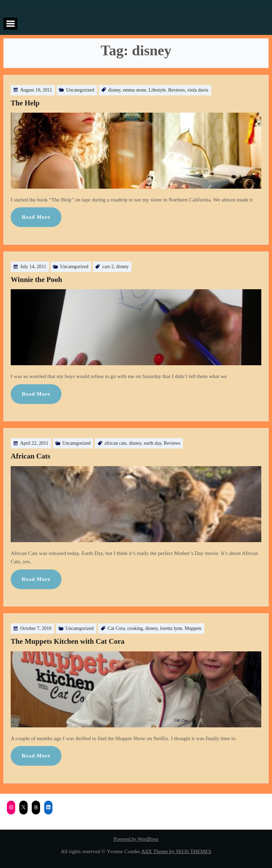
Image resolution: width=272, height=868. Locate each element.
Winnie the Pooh (36, 280)
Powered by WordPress (136, 839)
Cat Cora (116, 628)
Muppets (193, 628)
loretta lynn (171, 628)
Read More (36, 217)
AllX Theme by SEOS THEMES (176, 851)
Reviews (176, 90)
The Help (25, 103)
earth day (152, 443)
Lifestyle (157, 90)
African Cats (31, 456)
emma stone (134, 90)
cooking (135, 628)
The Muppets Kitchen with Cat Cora (68, 641)
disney (115, 90)
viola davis (198, 90)
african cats (116, 443)
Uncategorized (80, 90)
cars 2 (108, 267)
